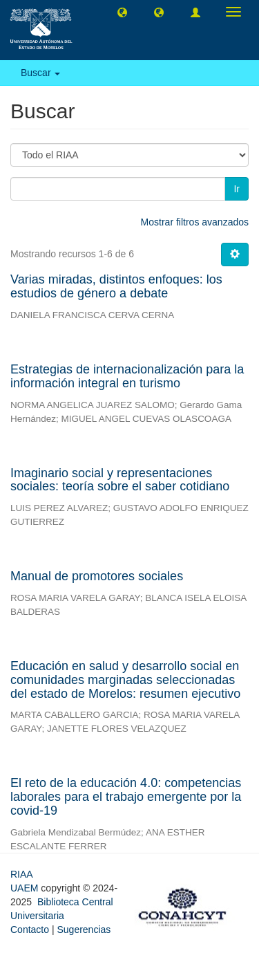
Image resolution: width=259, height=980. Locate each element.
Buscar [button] (40, 73)
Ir (237, 189)
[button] (122, 12)
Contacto (30, 930)
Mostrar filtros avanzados (195, 222)
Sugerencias (84, 930)
